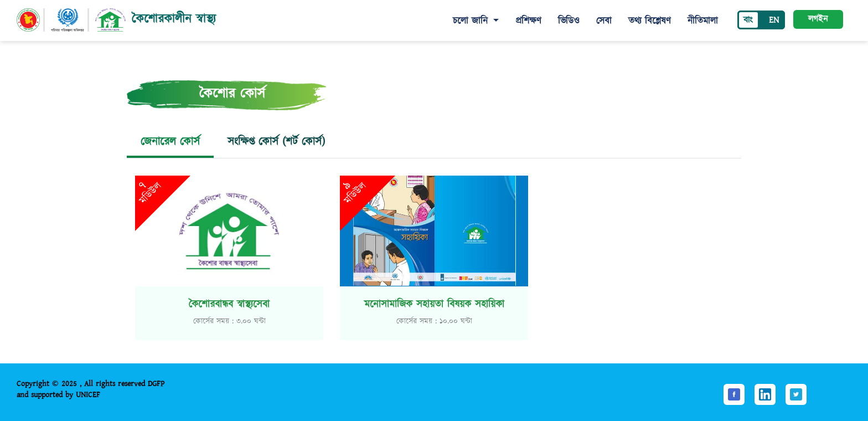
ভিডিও (569, 21)
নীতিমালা (703, 21)
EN (774, 20)
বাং (748, 20)
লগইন (818, 19)
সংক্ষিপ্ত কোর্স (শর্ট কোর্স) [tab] (276, 142)
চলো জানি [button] (472, 21)
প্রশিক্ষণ (528, 21)
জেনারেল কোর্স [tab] (170, 142)
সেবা (604, 21)
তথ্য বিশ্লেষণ (650, 21)
